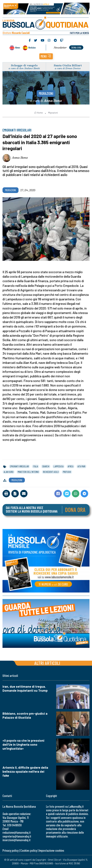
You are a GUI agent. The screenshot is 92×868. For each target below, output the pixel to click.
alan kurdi (9, 472)
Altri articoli (47, 663)
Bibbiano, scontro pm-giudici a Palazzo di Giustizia (25, 715)
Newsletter (60, 47)
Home (38, 113)
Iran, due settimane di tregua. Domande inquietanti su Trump (25, 688)
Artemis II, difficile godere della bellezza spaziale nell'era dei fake (25, 771)
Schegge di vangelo (24, 65)
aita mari (81, 466)
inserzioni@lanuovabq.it (16, 840)
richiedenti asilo (51, 472)
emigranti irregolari (19, 466)
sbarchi (46, 466)
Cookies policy (29, 850)
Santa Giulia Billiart (68, 65)
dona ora (76, 47)
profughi (67, 472)
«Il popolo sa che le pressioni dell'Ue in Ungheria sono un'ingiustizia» (23, 744)
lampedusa (58, 466)
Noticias (32, 47)
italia (35, 466)
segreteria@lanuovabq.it (17, 836)
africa (70, 466)
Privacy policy (10, 850)
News (18, 47)
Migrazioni (46, 93)
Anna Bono (20, 157)
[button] (46, 56)
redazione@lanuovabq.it (17, 832)
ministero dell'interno (28, 472)
